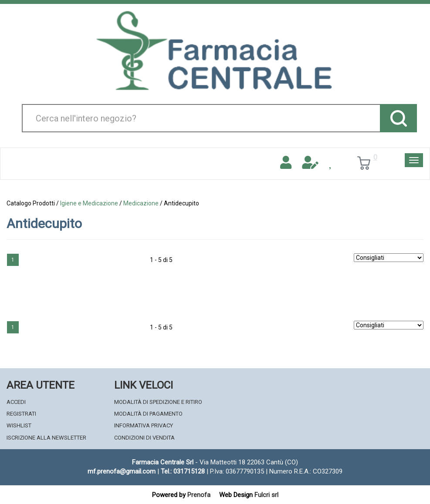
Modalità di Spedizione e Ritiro (158, 402)
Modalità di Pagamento (148, 414)
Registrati (21, 414)
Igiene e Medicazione (89, 203)
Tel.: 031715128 (183, 471)
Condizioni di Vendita (144, 438)
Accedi (16, 402)
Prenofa (199, 495)
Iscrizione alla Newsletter (46, 438)
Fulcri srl (266, 495)
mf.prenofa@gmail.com (122, 471)
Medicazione (141, 203)
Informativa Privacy (144, 425)
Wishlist (19, 425)
